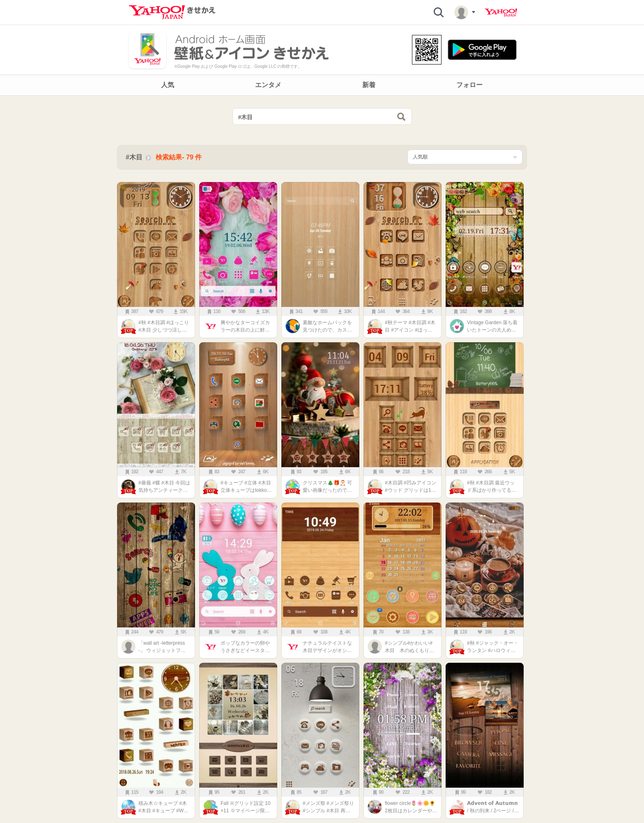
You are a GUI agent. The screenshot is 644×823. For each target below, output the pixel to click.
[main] (322, 461)
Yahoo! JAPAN (501, 13)
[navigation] (322, 85)
